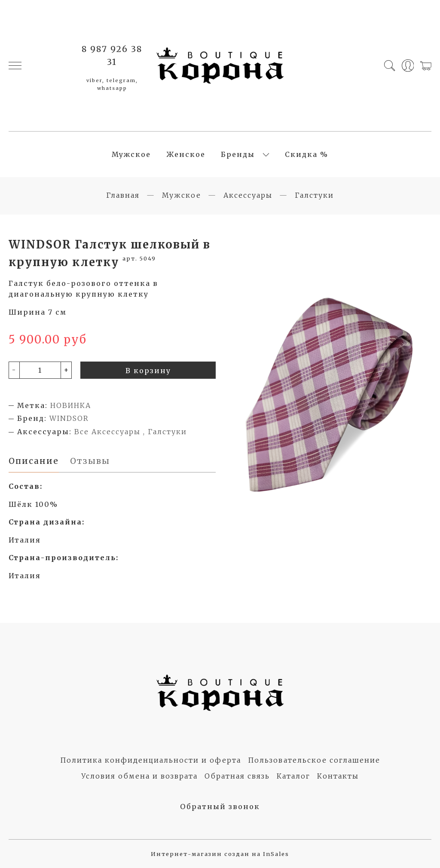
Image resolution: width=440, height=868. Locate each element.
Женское (186, 154)
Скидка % (307, 154)
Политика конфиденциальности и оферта (151, 760)
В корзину (148, 371)
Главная (123, 195)
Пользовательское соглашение (314, 760)
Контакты (338, 776)
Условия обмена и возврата (139, 776)
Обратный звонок (220, 807)
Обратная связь (237, 776)
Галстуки (314, 195)
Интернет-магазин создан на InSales (220, 854)
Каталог (293, 776)
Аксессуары (248, 195)
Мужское (131, 154)
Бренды (238, 154)
